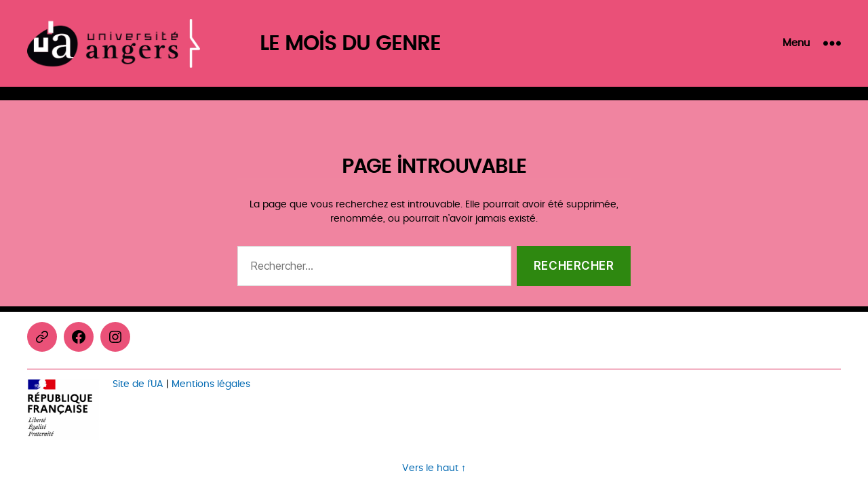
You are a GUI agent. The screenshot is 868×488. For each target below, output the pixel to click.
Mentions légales (211, 384)
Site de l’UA (138, 384)
